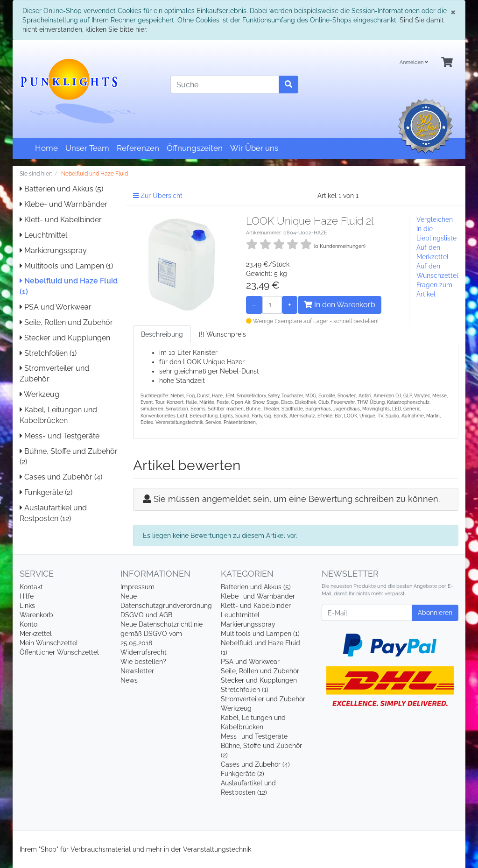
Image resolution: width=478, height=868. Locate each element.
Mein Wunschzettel (49, 643)
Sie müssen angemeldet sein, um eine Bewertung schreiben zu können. (297, 499)
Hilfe (27, 596)
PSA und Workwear (56, 307)
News (129, 680)
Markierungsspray (53, 251)
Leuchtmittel (43, 235)
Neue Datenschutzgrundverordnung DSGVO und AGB (166, 606)
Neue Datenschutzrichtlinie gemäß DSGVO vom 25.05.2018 (162, 634)
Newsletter (137, 671)
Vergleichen (435, 219)
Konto (28, 624)
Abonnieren (435, 613)
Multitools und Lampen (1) (66, 266)
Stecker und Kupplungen (65, 338)
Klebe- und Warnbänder (63, 204)
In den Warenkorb (340, 305)
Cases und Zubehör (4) (61, 477)
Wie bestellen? (143, 662)
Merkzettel (36, 634)
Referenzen (138, 148)
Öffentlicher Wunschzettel (59, 652)
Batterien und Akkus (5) (61, 189)
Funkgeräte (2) (46, 492)
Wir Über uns (254, 148)
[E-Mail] (367, 613)
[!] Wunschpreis (222, 334)
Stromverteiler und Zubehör (263, 699)
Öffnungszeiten (195, 148)
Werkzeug (39, 394)
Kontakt (31, 587)
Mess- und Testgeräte (60, 436)
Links (27, 606)
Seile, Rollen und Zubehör (66, 322)
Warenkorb (36, 615)
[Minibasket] (447, 63)
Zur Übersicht (158, 196)
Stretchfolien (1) (48, 353)
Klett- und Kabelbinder (61, 220)
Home (46, 148)
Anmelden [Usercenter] (414, 62)
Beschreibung (162, 334)
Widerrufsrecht (144, 652)
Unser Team (87, 148)
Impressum (137, 587)
